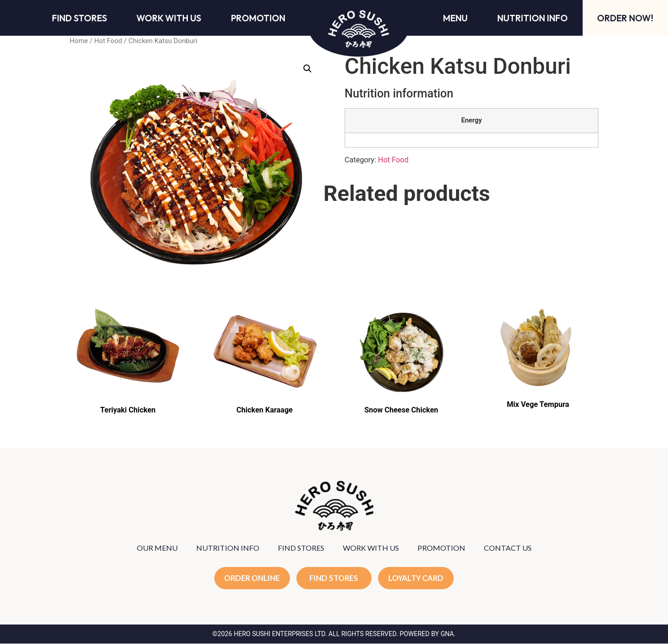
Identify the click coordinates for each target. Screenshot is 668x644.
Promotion (258, 18)
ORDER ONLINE (251, 578)
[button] (308, 69)
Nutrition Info (533, 18)
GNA (447, 634)
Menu (455, 18)
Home (79, 41)
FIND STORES (301, 548)
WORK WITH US (371, 548)
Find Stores (80, 18)
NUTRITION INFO (228, 548)
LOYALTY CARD (417, 578)
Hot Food (108, 41)
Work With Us (169, 18)
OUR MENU (157, 548)
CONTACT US (508, 548)
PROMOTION (441, 548)
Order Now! (625, 18)
